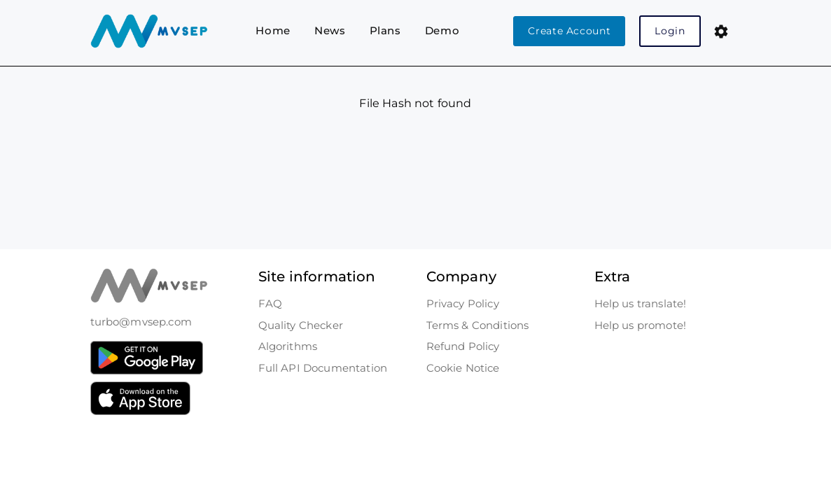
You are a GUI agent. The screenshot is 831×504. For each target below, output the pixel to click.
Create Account (569, 31)
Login (670, 31)
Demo (442, 30)
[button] (721, 31)
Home (273, 30)
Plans (385, 30)
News (330, 30)
